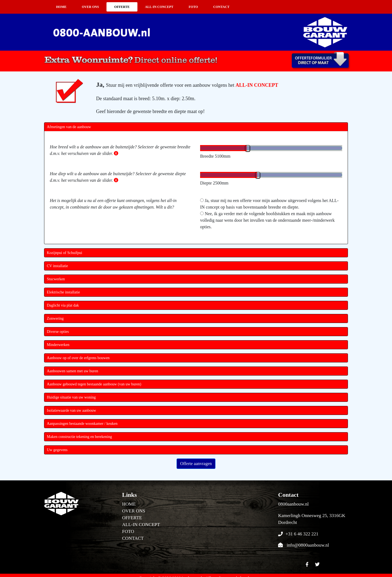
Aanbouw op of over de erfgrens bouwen (78, 358)
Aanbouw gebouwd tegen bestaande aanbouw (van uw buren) (94, 384)
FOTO (193, 7)
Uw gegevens (57, 450)
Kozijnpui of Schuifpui (64, 253)
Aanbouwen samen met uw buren (72, 371)
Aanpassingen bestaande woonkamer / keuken (82, 424)
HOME (61, 7)
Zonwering (55, 318)
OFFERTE (122, 7)
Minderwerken (58, 345)
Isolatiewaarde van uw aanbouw (71, 410)
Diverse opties (58, 332)
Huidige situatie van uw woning (71, 397)
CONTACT (221, 7)
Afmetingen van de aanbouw (69, 127)
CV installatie (57, 266)
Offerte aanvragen (196, 464)
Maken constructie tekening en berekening (79, 437)
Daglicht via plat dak (63, 305)
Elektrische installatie (63, 292)
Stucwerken (56, 279)
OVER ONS (90, 7)
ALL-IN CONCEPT (159, 7)
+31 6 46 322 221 (302, 534)
